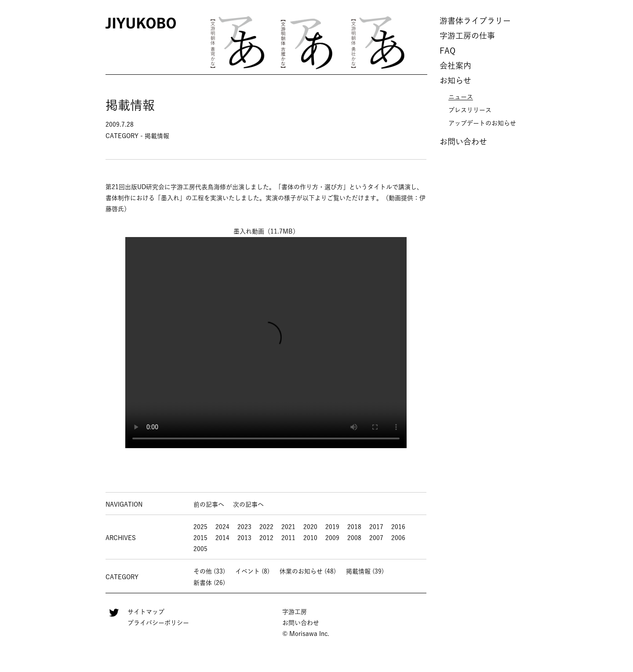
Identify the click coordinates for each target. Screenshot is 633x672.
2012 (266, 538)
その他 (203, 571)
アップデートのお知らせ (482, 123)
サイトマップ (146, 612)
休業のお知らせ (301, 571)
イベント (247, 571)
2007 (376, 538)
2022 (266, 527)
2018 (354, 527)
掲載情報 (358, 571)
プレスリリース (470, 110)
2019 (332, 527)
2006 (398, 538)
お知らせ (455, 80)
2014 (222, 538)
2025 (200, 527)
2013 (244, 538)
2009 (332, 538)
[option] (237, 42)
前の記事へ (209, 504)
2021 (288, 527)
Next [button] (425, 42)
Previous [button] (190, 42)
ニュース (461, 97)
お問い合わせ (463, 142)
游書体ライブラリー (475, 21)
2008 (354, 538)
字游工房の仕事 (467, 36)
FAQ (447, 51)
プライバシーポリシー (158, 623)
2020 (310, 527)
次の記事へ (248, 504)
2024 (222, 527)
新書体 (203, 583)
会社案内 (455, 66)
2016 (398, 527)
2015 (200, 538)
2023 (244, 527)
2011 (288, 538)
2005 (200, 549)
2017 (376, 527)
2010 (310, 538)
